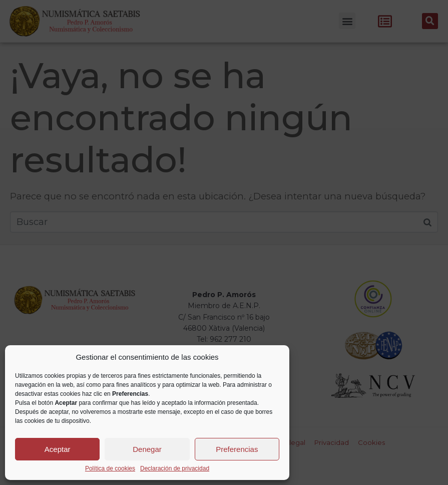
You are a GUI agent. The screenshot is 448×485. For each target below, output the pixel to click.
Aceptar (58, 449)
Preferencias (237, 449)
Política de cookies (110, 469)
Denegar (147, 449)
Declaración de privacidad (175, 469)
